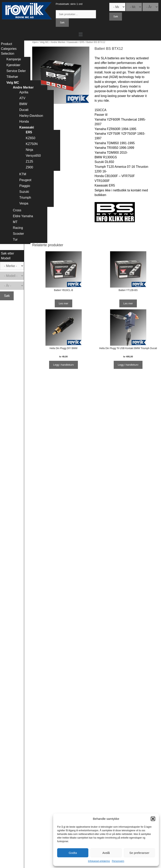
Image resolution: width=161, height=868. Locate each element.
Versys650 (33, 156)
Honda (24, 122)
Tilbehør (12, 77)
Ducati (24, 110)
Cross (17, 210)
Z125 (29, 161)
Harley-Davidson (31, 116)
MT (15, 222)
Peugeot (25, 180)
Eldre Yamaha (23, 216)
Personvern (118, 861)
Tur (15, 239)
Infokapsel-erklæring (99, 861)
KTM (23, 174)
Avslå (106, 853)
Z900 (29, 167)
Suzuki (24, 192)
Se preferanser (139, 853)
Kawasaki (73, 42)
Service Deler (16, 71)
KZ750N (32, 144)
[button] (153, 819)
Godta (73, 853)
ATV (22, 98)
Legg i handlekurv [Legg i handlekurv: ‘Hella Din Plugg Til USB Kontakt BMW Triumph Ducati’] (128, 365)
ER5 (82, 42)
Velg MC (44, 42)
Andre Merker (58, 42)
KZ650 (30, 138)
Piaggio (25, 186)
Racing (18, 228)
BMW (23, 104)
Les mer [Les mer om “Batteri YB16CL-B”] (63, 303)
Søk (62, 22)
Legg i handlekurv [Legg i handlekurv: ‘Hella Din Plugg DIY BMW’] (63, 365)
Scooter (18, 234)
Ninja (29, 150)
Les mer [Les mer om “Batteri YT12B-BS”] (128, 303)
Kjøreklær (13, 65)
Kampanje (14, 59)
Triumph (25, 198)
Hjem (35, 42)
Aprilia (24, 92)
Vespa (24, 203)
